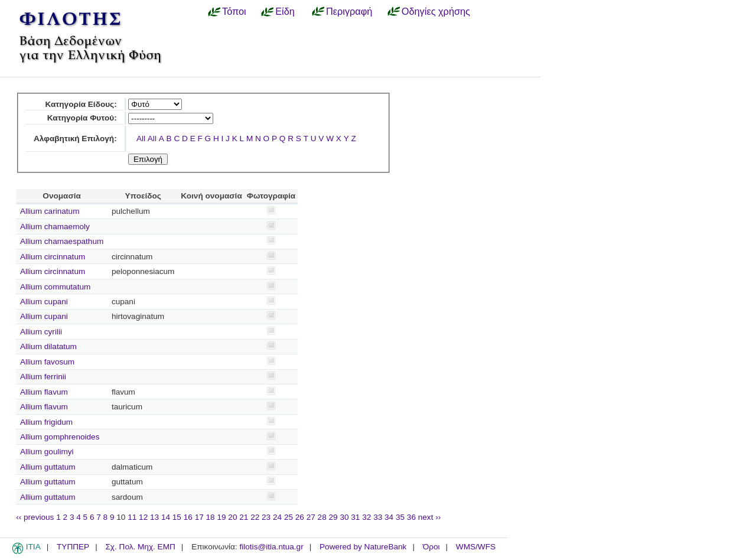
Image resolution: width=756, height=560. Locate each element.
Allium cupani (44, 302)
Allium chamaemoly (55, 227)
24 (277, 517)
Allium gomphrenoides (60, 437)
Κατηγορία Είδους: (81, 104)
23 (266, 517)
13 (154, 517)
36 (411, 517)
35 (400, 517)
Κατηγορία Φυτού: (82, 118)
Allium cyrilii (41, 332)
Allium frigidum (46, 422)
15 (177, 517)
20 (232, 517)
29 (333, 517)
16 (188, 517)
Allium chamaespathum (62, 241)
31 (355, 517)
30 (344, 517)
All (141, 139)
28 (322, 517)
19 (221, 517)
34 (389, 517)
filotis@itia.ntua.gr (271, 547)
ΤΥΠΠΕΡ (73, 547)
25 (289, 517)
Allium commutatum (55, 287)
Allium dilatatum (48, 346)
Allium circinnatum (53, 257)
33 (378, 517)
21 (244, 517)
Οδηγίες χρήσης (436, 11)
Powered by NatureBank (363, 547)
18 (211, 517)
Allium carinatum (50, 211)
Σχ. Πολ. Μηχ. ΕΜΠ (140, 547)
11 (132, 517)
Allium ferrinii (43, 377)
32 (366, 517)
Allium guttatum (48, 467)
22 (255, 517)
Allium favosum (47, 362)
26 (300, 517)
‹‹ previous (35, 517)
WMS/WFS (476, 547)
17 (199, 517)
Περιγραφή (349, 11)
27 (311, 517)
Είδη (285, 11)
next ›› (430, 517)
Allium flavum (44, 392)
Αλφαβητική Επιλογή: (75, 139)
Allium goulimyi (47, 452)
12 (143, 517)
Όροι (431, 547)
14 (166, 517)
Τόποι (234, 11)
